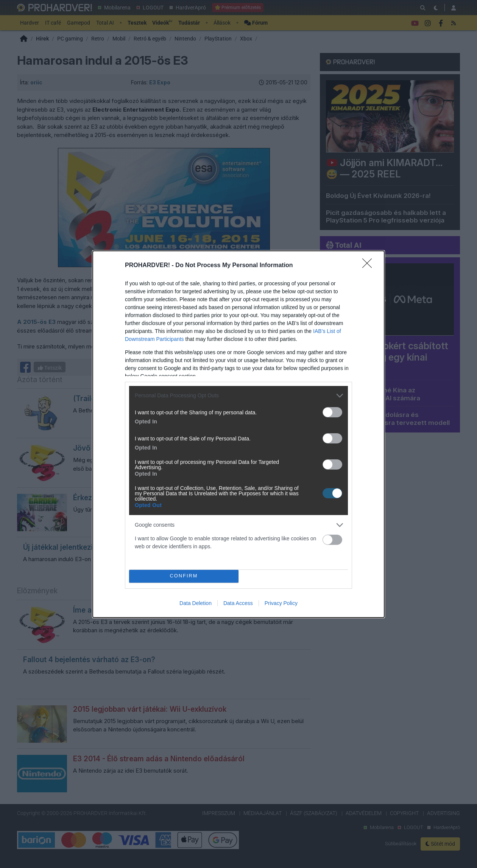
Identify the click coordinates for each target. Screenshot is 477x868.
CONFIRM (184, 576)
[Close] (369, 266)
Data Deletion (196, 603)
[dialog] (238, 434)
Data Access (238, 603)
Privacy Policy (281, 603)
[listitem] (238, 396)
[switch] (332, 412)
